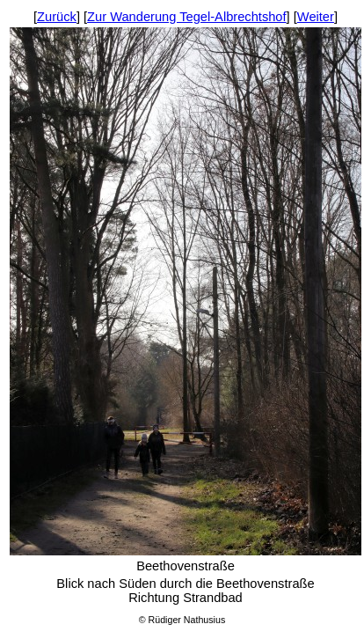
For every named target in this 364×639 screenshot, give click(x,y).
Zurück (57, 17)
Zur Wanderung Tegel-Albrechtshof (186, 17)
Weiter (316, 17)
